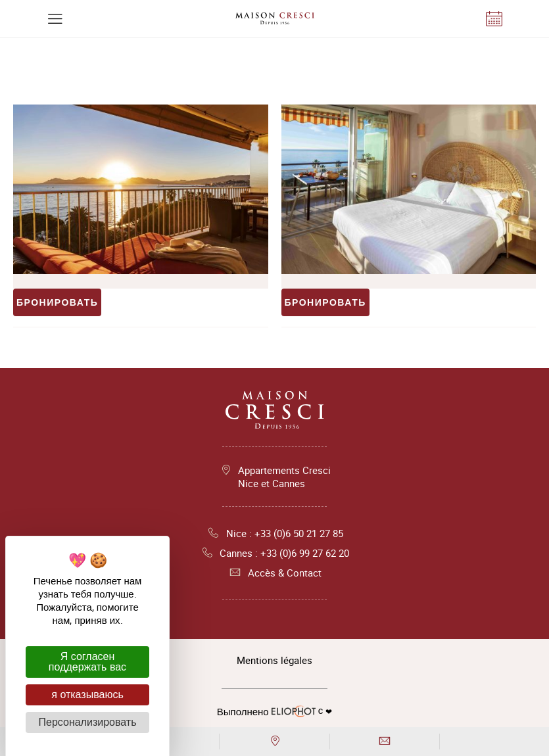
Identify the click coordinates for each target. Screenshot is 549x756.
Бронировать (57, 302)
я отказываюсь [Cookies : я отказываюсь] (87, 695)
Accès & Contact (275, 573)
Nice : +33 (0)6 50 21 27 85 (275, 533)
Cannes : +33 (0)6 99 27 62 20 (274, 553)
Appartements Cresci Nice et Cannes (284, 477)
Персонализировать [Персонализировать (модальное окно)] (88, 722)
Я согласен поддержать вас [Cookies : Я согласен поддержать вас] (87, 662)
